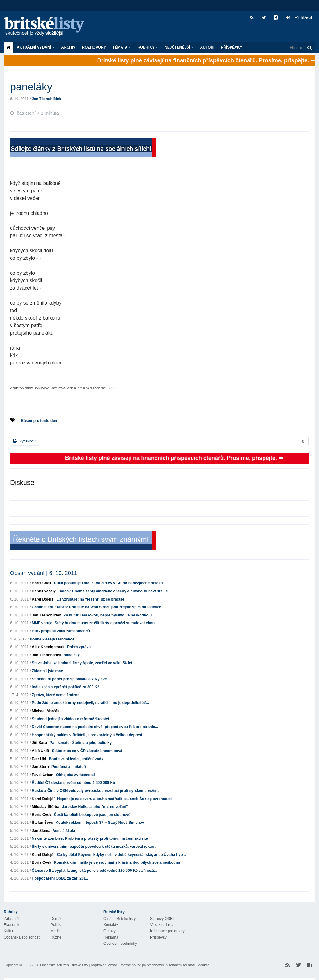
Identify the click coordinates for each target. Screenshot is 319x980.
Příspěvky (232, 47)
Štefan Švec (42, 823)
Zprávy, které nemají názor (55, 695)
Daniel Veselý (44, 591)
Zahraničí (12, 919)
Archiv (68, 47)
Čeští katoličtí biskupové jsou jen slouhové (92, 815)
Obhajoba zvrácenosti (76, 775)
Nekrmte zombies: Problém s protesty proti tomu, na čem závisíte (90, 838)
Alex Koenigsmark (48, 647)
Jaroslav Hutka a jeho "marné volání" (95, 807)
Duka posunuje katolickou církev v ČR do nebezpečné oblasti (108, 583)
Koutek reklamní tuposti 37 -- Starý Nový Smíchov (100, 823)
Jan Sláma (41, 831)
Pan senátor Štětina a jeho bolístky (81, 743)
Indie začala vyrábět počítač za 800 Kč (66, 687)
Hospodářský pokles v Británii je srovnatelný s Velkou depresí (87, 735)
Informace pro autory (167, 931)
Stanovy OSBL (162, 919)
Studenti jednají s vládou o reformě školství (70, 719)
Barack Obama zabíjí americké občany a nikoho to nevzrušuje (113, 591)
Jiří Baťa (39, 743)
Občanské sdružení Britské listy (64, 965)
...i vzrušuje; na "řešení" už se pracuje (91, 599)
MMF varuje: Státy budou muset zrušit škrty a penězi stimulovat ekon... (95, 623)
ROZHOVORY (94, 47)
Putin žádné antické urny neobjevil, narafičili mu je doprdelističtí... (90, 703)
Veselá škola (64, 831)
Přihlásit (299, 18)
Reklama (111, 937)
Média (56, 931)
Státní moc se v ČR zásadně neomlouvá (87, 751)
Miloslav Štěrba (45, 807)
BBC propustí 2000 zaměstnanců (61, 631)
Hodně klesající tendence (52, 639)
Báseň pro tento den (39, 421)
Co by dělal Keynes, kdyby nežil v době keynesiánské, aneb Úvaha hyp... (121, 855)
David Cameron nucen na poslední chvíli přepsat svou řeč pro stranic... (95, 727)
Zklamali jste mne (47, 671)
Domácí (57, 919)
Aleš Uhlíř (40, 751)
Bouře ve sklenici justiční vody (76, 759)
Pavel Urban (43, 775)
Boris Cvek (42, 583)
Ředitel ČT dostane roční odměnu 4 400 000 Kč (73, 783)
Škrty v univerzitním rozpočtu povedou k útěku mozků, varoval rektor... (95, 847)
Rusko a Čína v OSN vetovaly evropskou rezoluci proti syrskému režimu (96, 791)
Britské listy (47, 27)
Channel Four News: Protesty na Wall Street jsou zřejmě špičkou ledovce (97, 607)
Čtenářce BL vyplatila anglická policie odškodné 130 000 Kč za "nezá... (94, 871)
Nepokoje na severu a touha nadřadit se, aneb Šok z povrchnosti (114, 799)
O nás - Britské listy (119, 919)
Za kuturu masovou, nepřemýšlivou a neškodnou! (108, 615)
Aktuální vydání (36, 47)
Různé (56, 937)
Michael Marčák (46, 711)
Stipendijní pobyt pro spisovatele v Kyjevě (69, 679)
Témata (122, 47)
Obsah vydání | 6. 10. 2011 (44, 573)
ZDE (112, 388)
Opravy (110, 931)
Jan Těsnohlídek (46, 99)
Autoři (207, 47)
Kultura (10, 931)
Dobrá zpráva (79, 647)
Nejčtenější (179, 47)
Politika (57, 925)
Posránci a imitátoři (69, 767)
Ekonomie (12, 925)
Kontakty (111, 925)
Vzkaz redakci (162, 925)
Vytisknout (25, 441)
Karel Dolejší (43, 599)
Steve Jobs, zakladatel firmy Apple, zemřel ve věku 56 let (82, 663)
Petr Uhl (39, 759)
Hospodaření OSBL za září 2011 (60, 878)
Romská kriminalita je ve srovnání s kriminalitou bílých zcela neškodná (117, 862)
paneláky (71, 655)
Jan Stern (40, 767)
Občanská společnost (22, 937)
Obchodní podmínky (120, 944)
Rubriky (148, 47)
